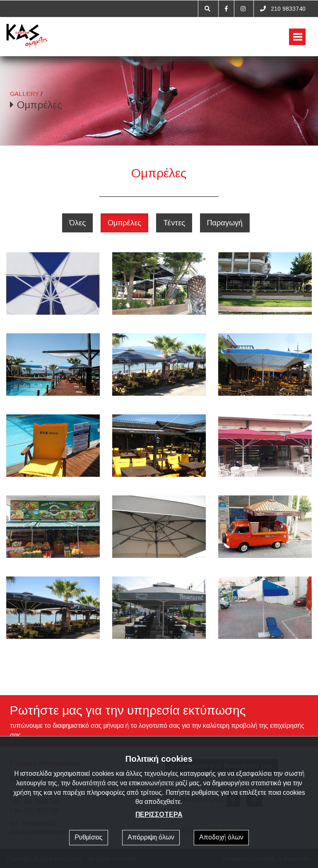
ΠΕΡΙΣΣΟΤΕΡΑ (159, 814)
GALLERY (24, 94)
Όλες (77, 223)
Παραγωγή (225, 223)
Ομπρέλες (124, 223)
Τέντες (174, 223)
